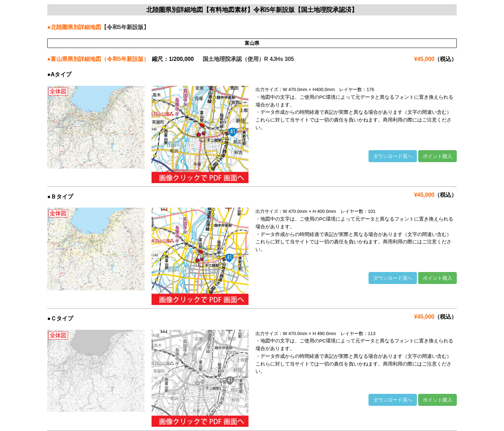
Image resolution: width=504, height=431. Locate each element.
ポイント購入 (437, 156)
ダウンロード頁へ (393, 156)
